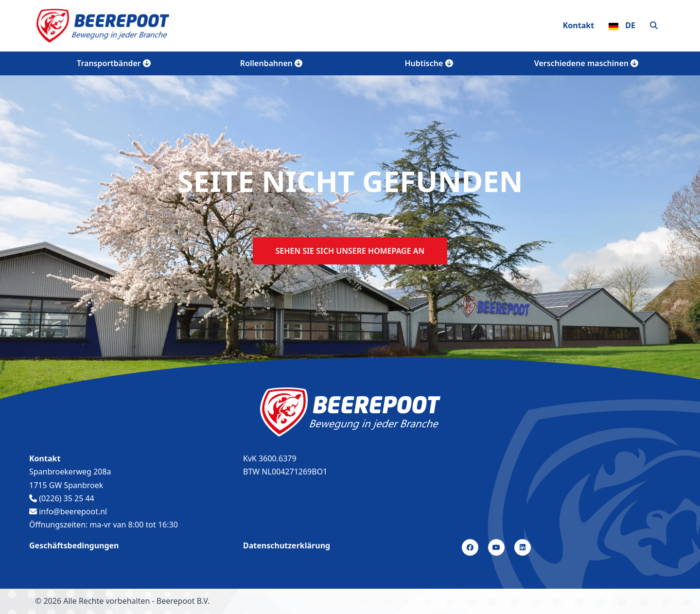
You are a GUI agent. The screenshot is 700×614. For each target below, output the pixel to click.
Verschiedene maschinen (586, 63)
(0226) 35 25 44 (62, 498)
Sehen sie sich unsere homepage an (350, 251)
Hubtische (429, 63)
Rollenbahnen (271, 63)
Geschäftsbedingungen (74, 545)
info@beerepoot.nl (68, 511)
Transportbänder (114, 63)
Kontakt (578, 25)
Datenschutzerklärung (287, 545)
